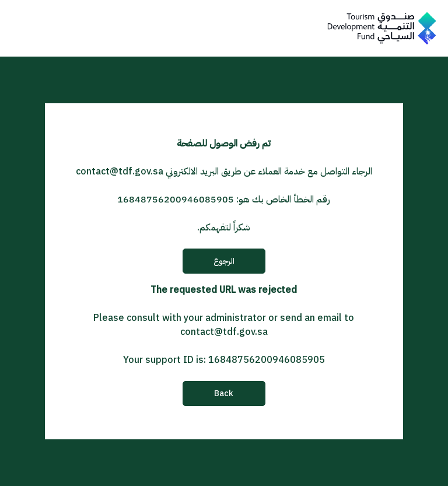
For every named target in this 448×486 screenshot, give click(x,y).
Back (224, 394)
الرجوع (224, 261)
